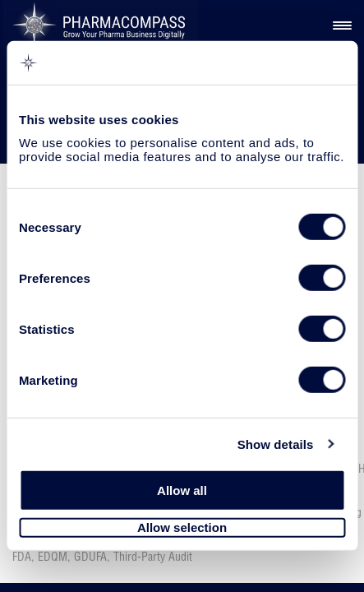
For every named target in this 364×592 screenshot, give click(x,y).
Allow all (182, 490)
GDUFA (90, 557)
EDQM (53, 557)
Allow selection (182, 527)
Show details (276, 444)
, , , (102, 557)
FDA (22, 557)
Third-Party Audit (153, 557)
